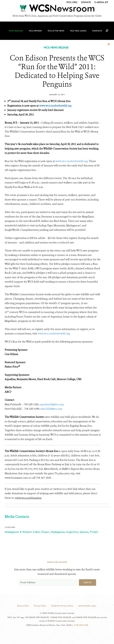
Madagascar (58, 532)
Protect (94, 532)
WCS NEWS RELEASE (56, 48)
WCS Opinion (35, 31)
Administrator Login (87, 606)
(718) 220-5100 (81, 625)
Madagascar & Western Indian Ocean (27, 532)
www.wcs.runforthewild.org (55, 106)
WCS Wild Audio (78, 31)
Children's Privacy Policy (62, 606)
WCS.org (72, 2)
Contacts (97, 31)
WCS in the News (56, 31)
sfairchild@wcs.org (51, 409)
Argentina (72, 532)
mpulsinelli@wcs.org (52, 404)
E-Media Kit (101, 2)
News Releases (16, 31)
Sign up (88, 582)
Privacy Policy (40, 606)
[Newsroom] (57, 9)
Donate (86, 2)
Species (84, 532)
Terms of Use (23, 606)
